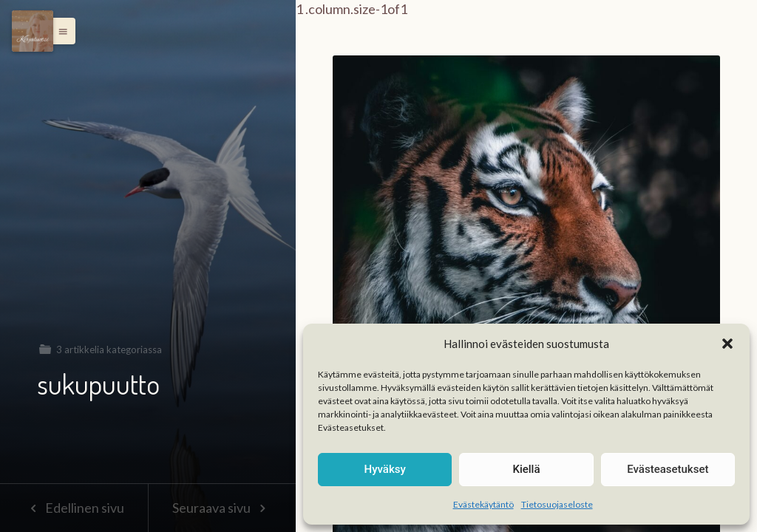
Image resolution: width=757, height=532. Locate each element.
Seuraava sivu (222, 508)
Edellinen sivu (74, 508)
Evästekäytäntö (483, 504)
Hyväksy (385, 469)
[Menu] (33, 31)
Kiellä (526, 469)
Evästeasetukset (668, 469)
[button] (727, 344)
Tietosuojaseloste (557, 504)
